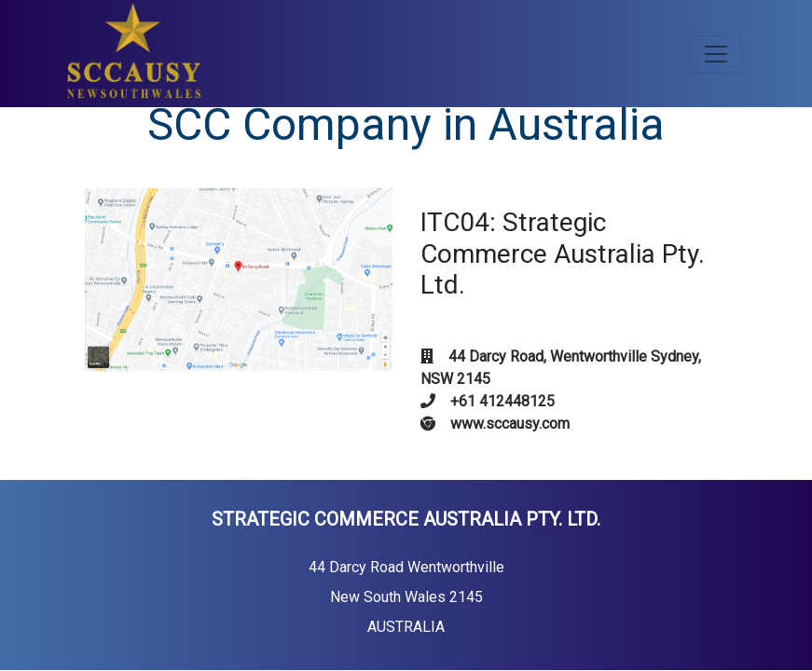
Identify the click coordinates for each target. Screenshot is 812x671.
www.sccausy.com (495, 424)
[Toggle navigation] (716, 54)
